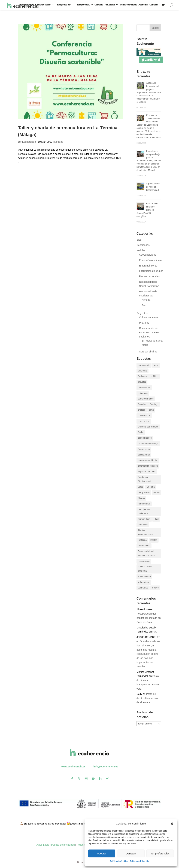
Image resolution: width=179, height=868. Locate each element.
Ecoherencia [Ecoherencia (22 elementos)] (144, 449)
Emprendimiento (148, 266)
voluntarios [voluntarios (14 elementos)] (143, 588)
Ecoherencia (29, 142)
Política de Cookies (119, 861)
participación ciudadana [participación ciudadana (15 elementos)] (144, 512)
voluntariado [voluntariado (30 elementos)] (144, 582)
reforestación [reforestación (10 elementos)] (144, 546)
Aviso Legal (43, 845)
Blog (139, 240)
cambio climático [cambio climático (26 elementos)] (146, 399)
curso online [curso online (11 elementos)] (144, 421)
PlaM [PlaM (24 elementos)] (156, 519)
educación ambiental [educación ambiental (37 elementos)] (148, 460)
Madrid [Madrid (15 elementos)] (156, 492)
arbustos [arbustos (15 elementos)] (142, 382)
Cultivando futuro (148, 317)
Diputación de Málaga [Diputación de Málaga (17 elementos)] (148, 444)
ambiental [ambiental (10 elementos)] (142, 371)
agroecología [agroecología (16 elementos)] (144, 365)
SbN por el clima (148, 352)
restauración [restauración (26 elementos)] (144, 561)
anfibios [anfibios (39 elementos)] (154, 376)
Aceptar (102, 853)
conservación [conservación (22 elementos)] (144, 416)
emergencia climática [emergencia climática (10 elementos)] (148, 466)
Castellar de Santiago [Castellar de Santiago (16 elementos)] (148, 404)
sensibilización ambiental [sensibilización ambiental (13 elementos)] (145, 569)
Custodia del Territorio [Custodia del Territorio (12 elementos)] (148, 427)
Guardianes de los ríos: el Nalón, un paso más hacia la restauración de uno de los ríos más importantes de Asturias (148, 654)
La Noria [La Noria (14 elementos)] (151, 487)
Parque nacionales (149, 276)
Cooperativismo (148, 255)
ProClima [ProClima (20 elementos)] (142, 540)
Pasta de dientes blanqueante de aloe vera (148, 698)
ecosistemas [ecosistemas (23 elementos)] (144, 455)
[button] (172, 824)
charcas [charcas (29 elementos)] (142, 410)
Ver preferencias (160, 853)
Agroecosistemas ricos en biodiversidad (153, 187)
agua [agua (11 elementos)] (156, 365)
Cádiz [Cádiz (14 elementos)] (141, 432)
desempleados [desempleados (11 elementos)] (145, 438)
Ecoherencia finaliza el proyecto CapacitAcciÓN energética (147, 210)
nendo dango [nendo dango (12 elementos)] (144, 504)
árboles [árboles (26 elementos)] (155, 588)
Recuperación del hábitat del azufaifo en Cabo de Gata (149, 618)
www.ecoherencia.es (73, 767)
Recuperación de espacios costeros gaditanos (149, 332)
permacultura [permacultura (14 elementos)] (144, 519)
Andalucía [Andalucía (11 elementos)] (143, 376)
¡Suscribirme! (151, 60)
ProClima (144, 323)
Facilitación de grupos (151, 271)
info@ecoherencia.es (106, 767)
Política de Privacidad (140, 861)
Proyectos (142, 313)
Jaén (144, 305)
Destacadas (143, 245)
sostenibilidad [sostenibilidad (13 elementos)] (144, 576)
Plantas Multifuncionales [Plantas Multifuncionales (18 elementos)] (145, 532)
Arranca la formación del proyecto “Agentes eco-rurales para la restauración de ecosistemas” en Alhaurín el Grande (149, 92)
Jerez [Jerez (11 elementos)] (140, 487)
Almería (146, 300)
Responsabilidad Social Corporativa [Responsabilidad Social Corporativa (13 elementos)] (147, 553)
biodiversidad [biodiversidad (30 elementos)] (144, 387)
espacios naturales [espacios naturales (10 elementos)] (147, 472)
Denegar (131, 853)
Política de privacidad (63, 845)
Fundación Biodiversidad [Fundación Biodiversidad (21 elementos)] (144, 479)
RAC (155, 632)
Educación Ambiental (151, 260)
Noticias (59, 142)
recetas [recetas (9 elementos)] (154, 540)
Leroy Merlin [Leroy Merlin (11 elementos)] (144, 492)
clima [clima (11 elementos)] (151, 410)
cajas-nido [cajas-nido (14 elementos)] (143, 393)
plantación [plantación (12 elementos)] (143, 525)
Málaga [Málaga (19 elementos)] (141, 498)
